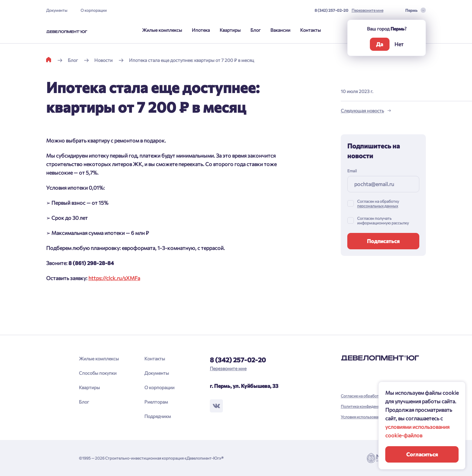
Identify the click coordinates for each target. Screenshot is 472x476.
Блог (255, 30)
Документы (57, 10)
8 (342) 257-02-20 (331, 10)
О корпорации (94, 10)
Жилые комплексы (162, 30)
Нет (399, 44)
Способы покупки (98, 373)
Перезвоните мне (367, 10)
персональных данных (378, 206)
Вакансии (280, 30)
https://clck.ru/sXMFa (114, 278)
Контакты (310, 30)
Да (380, 44)
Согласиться (422, 454)
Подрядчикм (158, 416)
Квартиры (230, 30)
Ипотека (201, 30)
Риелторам (156, 402)
